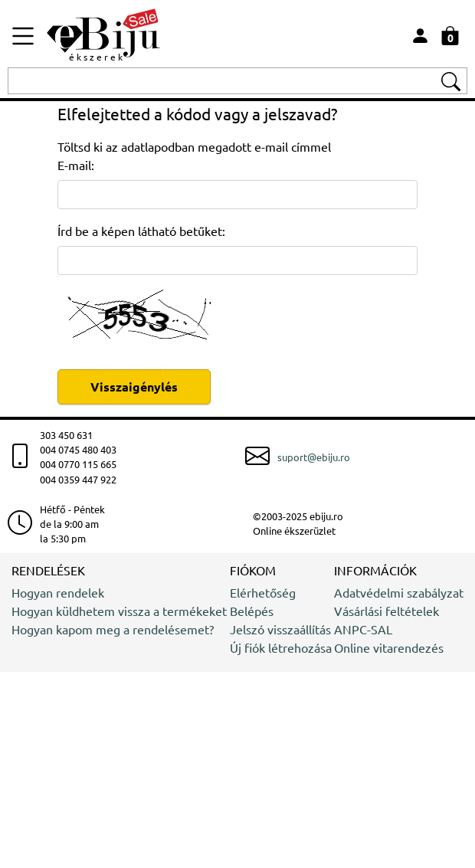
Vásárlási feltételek (387, 611)
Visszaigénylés (134, 387)
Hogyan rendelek (58, 592)
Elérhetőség (263, 592)
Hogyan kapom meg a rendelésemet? (113, 629)
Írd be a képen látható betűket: (141, 231)
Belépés (252, 611)
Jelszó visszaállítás (280, 629)
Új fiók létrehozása (281, 647)
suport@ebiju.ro (314, 457)
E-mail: (76, 165)
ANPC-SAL (363, 629)
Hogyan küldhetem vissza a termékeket (119, 611)
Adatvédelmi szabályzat (399, 592)
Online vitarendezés (389, 647)
